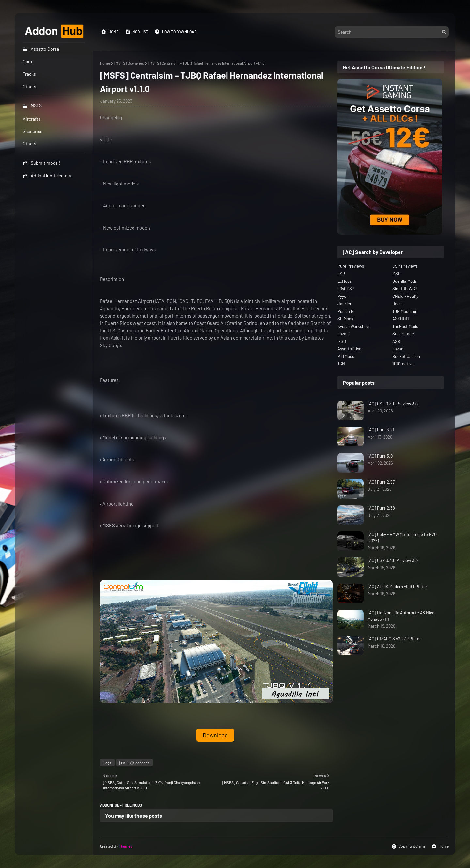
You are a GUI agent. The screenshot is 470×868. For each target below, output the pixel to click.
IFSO (342, 341)
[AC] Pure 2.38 (381, 508)
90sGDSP (346, 289)
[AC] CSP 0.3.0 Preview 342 (393, 404)
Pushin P (345, 311)
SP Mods (345, 319)
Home (110, 32)
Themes (125, 846)
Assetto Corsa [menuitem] (41, 49)
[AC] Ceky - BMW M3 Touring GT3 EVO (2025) (402, 538)
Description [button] (112, 279)
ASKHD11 (401, 319)
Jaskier (345, 304)
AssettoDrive (349, 349)
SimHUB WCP (405, 289)
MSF (396, 274)
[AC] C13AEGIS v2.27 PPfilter (394, 639)
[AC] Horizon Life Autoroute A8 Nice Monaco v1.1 (401, 616)
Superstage (403, 334)
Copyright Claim (408, 846)
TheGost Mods (405, 326)
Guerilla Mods (405, 281)
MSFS (32, 106)
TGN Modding (404, 311)
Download (215, 735)
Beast (398, 304)
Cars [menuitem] (27, 62)
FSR (341, 274)
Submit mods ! (41, 163)
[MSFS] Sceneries (129, 63)
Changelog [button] (111, 117)
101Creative (403, 364)
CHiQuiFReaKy (405, 296)
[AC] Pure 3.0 (380, 456)
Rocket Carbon (406, 356)
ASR (396, 341)
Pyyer (343, 296)
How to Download (176, 32)
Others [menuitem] (30, 86)
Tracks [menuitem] (29, 74)
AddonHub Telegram (47, 176)
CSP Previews (405, 266)
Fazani (344, 334)
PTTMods (346, 356)
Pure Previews (351, 266)
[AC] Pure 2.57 (381, 482)
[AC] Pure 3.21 (381, 430)
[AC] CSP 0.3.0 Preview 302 (393, 560)
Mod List (137, 32)
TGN (341, 364)
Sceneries (33, 131)
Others (30, 144)
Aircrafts (32, 119)
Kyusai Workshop (353, 326)
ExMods (345, 281)
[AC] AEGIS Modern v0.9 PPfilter (397, 587)
